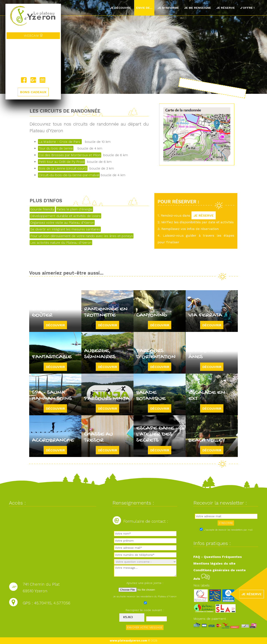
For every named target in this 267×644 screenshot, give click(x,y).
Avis (202, 579)
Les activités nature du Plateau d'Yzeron (61, 243)
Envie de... (144, 8)
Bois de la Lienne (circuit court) (63, 168)
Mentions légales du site (214, 563)
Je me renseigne (198, 8)
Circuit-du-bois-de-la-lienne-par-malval (69, 175)
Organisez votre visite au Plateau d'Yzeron (62, 223)
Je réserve (226, 8)
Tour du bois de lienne (56, 148)
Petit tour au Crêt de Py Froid (61, 162)
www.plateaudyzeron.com (128, 641)
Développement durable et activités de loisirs (65, 216)
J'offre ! (247, 8)
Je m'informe (168, 8)
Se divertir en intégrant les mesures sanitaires (65, 229)
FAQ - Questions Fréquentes (218, 557)
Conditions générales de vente (220, 570)
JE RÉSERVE (204, 215)
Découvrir (55, 325)
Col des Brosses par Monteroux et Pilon (70, 155)
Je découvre (120, 8)
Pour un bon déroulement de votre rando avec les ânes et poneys (82, 236)
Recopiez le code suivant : (145, 610)
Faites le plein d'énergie (74, 209)
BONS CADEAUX (33, 92)
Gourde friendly (42, 209)
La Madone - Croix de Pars (60, 142)
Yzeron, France (33, 58)
